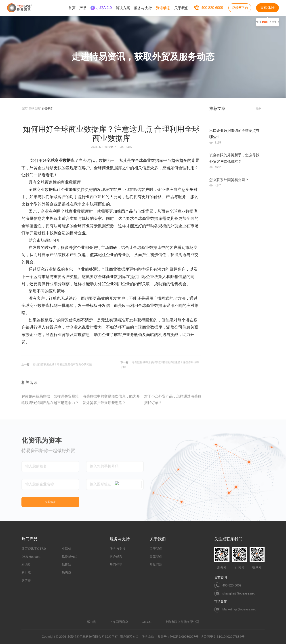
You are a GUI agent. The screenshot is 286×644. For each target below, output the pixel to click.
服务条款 (148, 637)
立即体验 (267, 8)
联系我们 (156, 557)
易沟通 (66, 572)
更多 (258, 108)
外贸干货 (47, 109)
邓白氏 (91, 622)
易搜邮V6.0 (70, 557)
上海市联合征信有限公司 (182, 622)
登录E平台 (240, 8)
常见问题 (156, 565)
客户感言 (116, 557)
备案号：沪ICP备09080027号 (178, 637)
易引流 (26, 572)
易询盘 (26, 565)
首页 (24, 109)
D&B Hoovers (31, 557)
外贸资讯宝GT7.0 (34, 549)
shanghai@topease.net (238, 593)
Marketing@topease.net (239, 609)
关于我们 (156, 549)
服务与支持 (118, 549)
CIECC (147, 622)
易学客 (26, 580)
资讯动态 (34, 109)
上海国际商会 (119, 622)
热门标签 (116, 565)
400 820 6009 (212, 8)
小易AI (66, 549)
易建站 (66, 565)
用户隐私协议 (129, 637)
